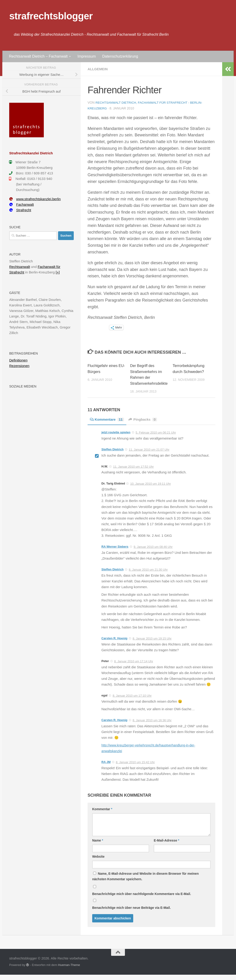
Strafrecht (20, 210)
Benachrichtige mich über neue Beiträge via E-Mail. (131, 913)
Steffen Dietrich (112, 455)
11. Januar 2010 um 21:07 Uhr (149, 455)
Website (98, 862)
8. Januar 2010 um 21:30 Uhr (148, 575)
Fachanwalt (22, 204)
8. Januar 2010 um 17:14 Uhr (134, 667)
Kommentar (102, 815)
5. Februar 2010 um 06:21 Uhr (156, 438)
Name (98, 846)
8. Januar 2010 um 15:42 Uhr (135, 768)
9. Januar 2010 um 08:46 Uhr (153, 552)
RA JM (106, 767)
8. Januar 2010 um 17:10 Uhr (132, 701)
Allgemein (98, 69)
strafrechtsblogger (51, 16)
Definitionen (18, 360)
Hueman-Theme (69, 970)
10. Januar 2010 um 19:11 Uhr (150, 489)
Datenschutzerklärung (120, 56)
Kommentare (108, 425)
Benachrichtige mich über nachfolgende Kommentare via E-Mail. (142, 899)
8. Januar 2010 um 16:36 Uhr (152, 726)
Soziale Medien (23, 386)
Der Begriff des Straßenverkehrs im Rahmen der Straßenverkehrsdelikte (149, 377)
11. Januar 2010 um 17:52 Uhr (133, 472)
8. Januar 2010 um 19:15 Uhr (152, 644)
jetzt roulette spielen (116, 438)
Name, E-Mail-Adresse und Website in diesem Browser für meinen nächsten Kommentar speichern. (145, 882)
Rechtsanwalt (20, 267)
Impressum (87, 56)
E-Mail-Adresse (167, 846)
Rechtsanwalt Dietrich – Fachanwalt (38, 56)
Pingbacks (146, 425)
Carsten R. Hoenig (114, 644)
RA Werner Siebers (115, 552)
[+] (58, 272)
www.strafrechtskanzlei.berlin (35, 199)
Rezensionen (19, 366)
